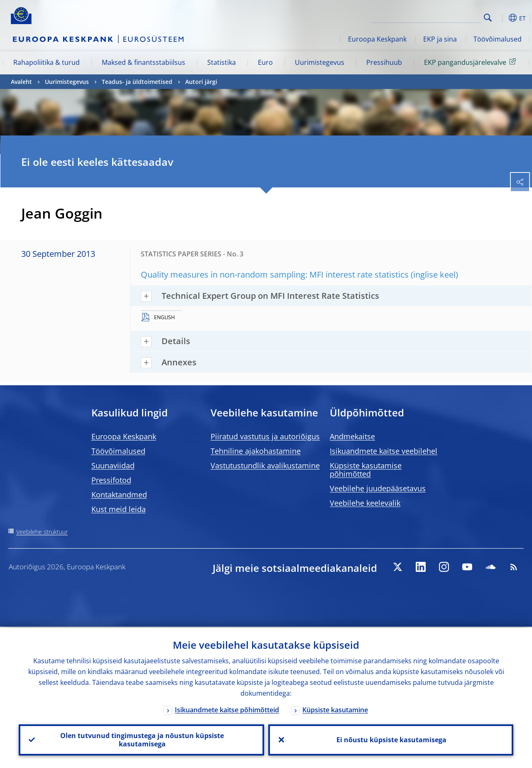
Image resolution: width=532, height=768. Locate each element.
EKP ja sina (440, 39)
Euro (265, 62)
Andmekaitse (352, 436)
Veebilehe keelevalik (365, 503)
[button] (501, 18)
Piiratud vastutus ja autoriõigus (265, 436)
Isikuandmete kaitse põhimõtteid (227, 709)
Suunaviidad (113, 465)
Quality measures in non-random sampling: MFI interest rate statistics (275, 274)
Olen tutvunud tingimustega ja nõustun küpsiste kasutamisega (141, 739)
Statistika (222, 62)
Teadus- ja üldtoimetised (137, 82)
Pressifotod (111, 480)
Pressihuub (384, 62)
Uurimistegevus (320, 62)
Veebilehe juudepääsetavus (378, 488)
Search (488, 18)
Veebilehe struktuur (42, 532)
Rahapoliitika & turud (47, 62)
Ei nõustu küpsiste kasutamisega (391, 739)
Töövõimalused (498, 39)
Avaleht (21, 82)
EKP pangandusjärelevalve (471, 62)
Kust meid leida (119, 509)
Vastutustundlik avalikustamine (265, 465)
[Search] (439, 17)
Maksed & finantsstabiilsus (143, 62)
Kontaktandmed (119, 495)
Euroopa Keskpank (377, 39)
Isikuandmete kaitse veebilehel (384, 451)
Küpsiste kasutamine (335, 709)
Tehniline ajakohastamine (256, 451)
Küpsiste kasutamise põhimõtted (366, 470)
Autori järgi (201, 82)
